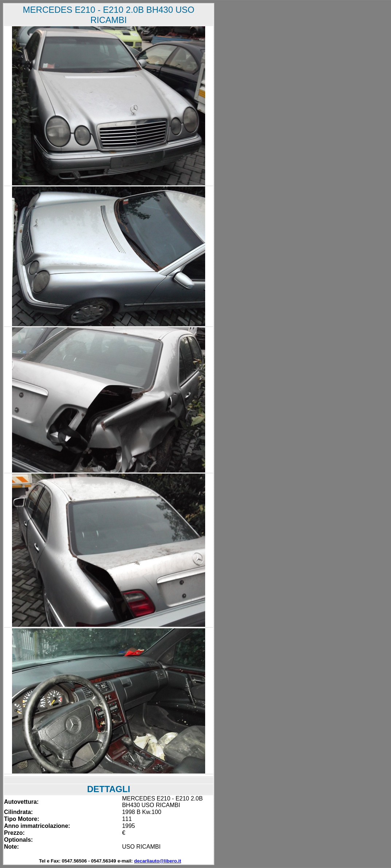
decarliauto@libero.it (158, 861)
